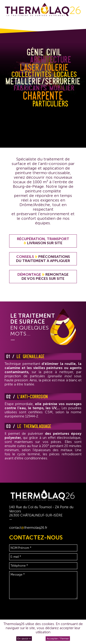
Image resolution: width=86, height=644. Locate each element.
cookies (48, 624)
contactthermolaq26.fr (28, 528)
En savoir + (24, 639)
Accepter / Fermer (58, 639)
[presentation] (44, 612)
